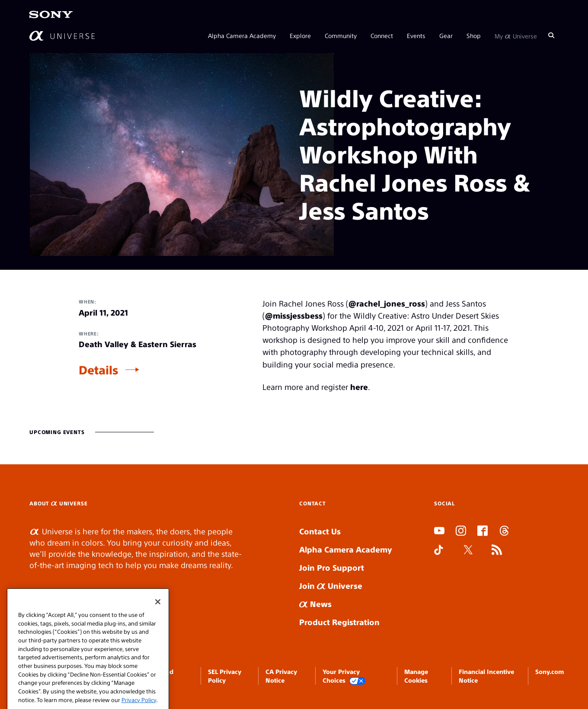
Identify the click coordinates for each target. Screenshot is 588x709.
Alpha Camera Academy (242, 35)
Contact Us (320, 531)
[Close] (158, 617)
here (359, 387)
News (315, 604)
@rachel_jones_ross (387, 303)
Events (416, 35)
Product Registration (339, 622)
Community (341, 35)
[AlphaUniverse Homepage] (62, 36)
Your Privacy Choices (344, 676)
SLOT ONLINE (436, 582)
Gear (446, 35)
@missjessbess (294, 315)
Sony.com (550, 671)
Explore (300, 35)
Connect (382, 35)
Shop (474, 35)
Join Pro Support (332, 567)
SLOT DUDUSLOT (437, 571)
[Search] (551, 35)
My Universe (516, 35)
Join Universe (331, 586)
